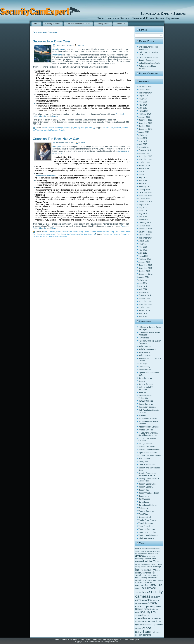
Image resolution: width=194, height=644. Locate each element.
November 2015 (145, 232)
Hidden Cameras (49, 232)
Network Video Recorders (149, 450)
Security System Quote (131, 640)
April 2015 (143, 253)
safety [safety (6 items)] (146, 585)
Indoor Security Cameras (149, 427)
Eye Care (142, 393)
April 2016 (143, 217)
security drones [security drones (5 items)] (155, 607)
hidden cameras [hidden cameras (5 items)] (151, 564)
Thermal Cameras (146, 511)
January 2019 (144, 117)
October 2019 (144, 90)
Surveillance (144, 502)
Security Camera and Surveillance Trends (147, 474)
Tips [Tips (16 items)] (155, 624)
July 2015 (143, 244)
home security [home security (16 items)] (145, 570)
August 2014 (144, 277)
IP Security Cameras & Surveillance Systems (148, 434)
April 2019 (143, 108)
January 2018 (144, 153)
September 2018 (145, 129)
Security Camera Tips (148, 484)
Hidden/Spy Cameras (64, 232)
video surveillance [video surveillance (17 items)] (144, 630)
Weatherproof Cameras (148, 535)
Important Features (51, 130)
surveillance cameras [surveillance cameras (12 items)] (148, 618)
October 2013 (144, 307)
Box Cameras (144, 352)
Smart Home (144, 496)
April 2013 (143, 316)
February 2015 (145, 259)
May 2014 (143, 286)
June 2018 (143, 138)
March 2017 (143, 183)
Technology (143, 508)
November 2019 (145, 87)
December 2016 (145, 192)
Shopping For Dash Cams (52, 41)
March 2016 (143, 220)
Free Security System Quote (78, 24)
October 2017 (144, 162)
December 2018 (145, 120)
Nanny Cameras (103, 232)
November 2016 (145, 196)
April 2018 (143, 144)
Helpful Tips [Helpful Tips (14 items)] (151, 561)
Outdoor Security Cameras (150, 456)
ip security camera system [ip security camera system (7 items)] (146, 579)
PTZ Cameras (144, 459)
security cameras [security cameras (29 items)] (149, 594)
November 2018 (145, 123)
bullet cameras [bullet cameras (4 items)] (149, 549)
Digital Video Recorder (101, 640)
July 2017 (143, 171)
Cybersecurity (144, 367)
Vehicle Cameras (146, 523)
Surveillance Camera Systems (133, 14)
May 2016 (143, 214)
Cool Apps (143, 364)
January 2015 (144, 262)
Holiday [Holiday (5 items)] (149, 567)
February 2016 (145, 223)
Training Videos (103, 24)
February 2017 (145, 186)
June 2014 (143, 283)
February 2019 (145, 114)
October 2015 (144, 235)
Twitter (35, 116)
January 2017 (144, 190)
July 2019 (143, 99)
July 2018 (143, 135)
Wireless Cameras (146, 538)
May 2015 (143, 250)
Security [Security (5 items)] (138, 588)
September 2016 (145, 202)
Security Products (53, 24)
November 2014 (145, 268)
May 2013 (143, 313)
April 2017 (143, 180)
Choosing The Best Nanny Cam (56, 139)
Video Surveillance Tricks (150, 63)
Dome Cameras (145, 378)
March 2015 (143, 256)
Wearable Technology (148, 532)
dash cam (118, 128)
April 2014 (143, 289)
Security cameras (60, 49)
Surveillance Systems (148, 505)
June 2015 (143, 247)
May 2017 (143, 177)
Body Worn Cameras (147, 349)
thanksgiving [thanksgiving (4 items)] (147, 625)
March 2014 (143, 292)
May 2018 (143, 141)
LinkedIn (43, 116)
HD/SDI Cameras (146, 401)
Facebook (120, 114)
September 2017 (145, 165)
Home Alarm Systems (148, 418)
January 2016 (144, 226)
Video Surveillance (86, 234)
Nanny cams (58, 147)
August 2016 (144, 205)
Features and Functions (111, 234)
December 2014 (145, 265)
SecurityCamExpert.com (83, 128)
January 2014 (144, 298)
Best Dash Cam (108, 128)
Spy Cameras (144, 499)
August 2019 (144, 96)
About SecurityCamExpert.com (66, 640)
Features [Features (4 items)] (147, 559)
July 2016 (143, 208)
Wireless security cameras (46, 176)
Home (36, 24)
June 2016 (143, 211)
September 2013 (145, 310)
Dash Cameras (49, 128)
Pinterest (55, 116)
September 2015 (145, 238)
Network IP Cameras (147, 447)
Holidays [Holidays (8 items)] (157, 567)
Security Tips (69, 128)
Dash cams (57, 55)
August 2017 (144, 168)
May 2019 (143, 105)
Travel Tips (143, 514)
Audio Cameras (145, 346)
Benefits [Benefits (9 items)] (140, 549)
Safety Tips (59, 128)
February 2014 (145, 295)
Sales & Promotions (147, 465)
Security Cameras (43, 234)
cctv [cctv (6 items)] (156, 553)
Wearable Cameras (147, 529)
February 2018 (145, 150)
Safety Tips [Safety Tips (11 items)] (155, 585)
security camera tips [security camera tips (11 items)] (146, 605)
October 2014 (144, 271)
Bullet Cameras (145, 355)
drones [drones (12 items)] (140, 556)
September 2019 (145, 93)
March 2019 (143, 111)
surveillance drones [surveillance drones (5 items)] (143, 621)
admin (82, 45)
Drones (142, 381)
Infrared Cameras (146, 430)
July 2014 (143, 280)
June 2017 (143, 174)
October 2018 (144, 126)
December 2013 (145, 301)
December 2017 (145, 156)
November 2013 (145, 304)
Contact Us (120, 24)
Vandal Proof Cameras (148, 520)
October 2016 (144, 199)
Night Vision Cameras (148, 453)
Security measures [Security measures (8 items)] (145, 609)
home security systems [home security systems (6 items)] (145, 578)
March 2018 (143, 147)
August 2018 (144, 132)
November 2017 (145, 159)
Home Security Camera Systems (84, 232)
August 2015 (144, 241)
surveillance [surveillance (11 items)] (142, 615)
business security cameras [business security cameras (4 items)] (149, 551)
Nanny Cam (44, 237)
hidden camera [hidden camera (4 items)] (140, 564)
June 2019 (143, 102)
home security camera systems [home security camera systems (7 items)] (147, 574)
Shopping (62, 130)
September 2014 (145, 274)
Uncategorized (145, 517)
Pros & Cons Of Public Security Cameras (148, 59)
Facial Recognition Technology (146, 397)
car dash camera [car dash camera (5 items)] (148, 553)
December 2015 (145, 229)
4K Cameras (144, 338)
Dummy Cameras (146, 384)
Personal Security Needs (58, 237)
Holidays (142, 415)
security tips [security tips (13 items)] (148, 612)
